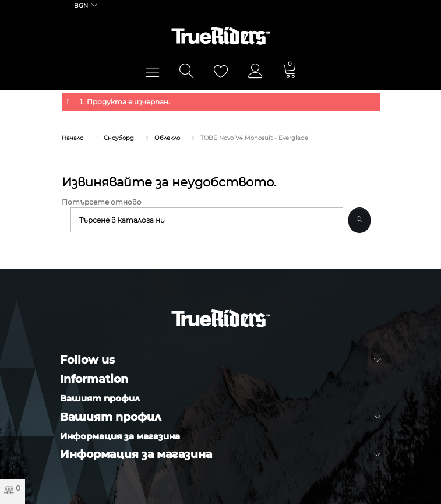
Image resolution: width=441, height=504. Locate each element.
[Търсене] (207, 220)
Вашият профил (100, 398)
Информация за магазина (120, 436)
